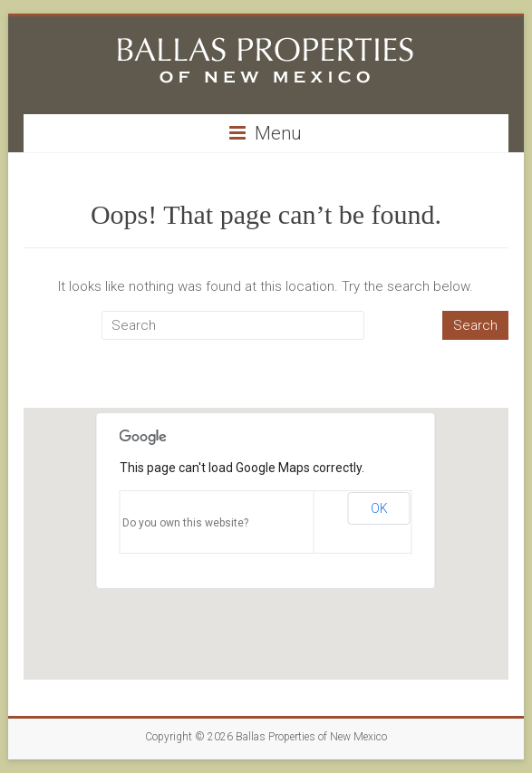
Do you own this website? (185, 523)
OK (379, 508)
